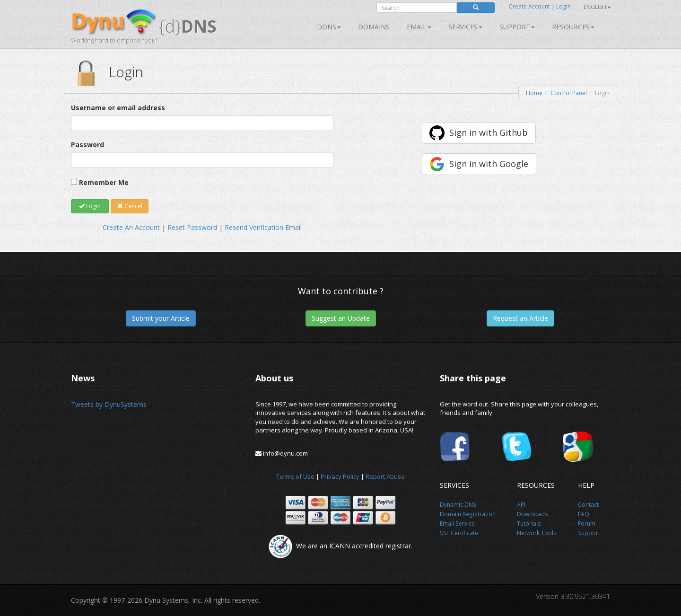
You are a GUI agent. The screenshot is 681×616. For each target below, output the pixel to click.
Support (517, 27)
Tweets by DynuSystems (109, 404)
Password (87, 145)
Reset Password (192, 227)
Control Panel (569, 93)
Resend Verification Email (263, 227)
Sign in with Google (489, 164)
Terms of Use (295, 476)
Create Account (529, 6)
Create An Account (131, 227)
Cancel (130, 206)
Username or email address (118, 108)
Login (563, 6)
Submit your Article (161, 318)
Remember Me (104, 182)
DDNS (329, 27)
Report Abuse (385, 476)
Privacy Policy (340, 476)
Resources (573, 27)
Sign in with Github (489, 132)
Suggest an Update (341, 318)
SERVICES (465, 27)
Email (419, 27)
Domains (374, 27)
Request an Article (520, 318)
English (597, 7)
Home (534, 93)
